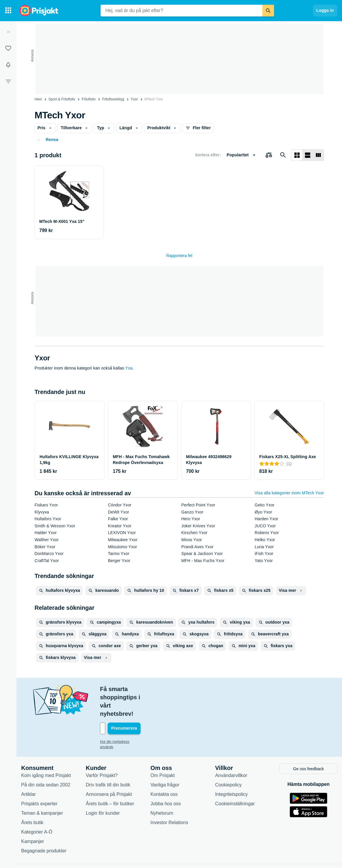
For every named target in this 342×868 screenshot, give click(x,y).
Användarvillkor (231, 750)
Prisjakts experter (39, 778)
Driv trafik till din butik (108, 759)
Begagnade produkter (44, 825)
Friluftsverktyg (113, 99)
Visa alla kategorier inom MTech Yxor (289, 493)
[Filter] (8, 81)
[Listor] (8, 48)
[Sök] (268, 11)
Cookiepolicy (228, 759)
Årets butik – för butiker (110, 778)
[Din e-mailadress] (138, 704)
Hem (38, 99)
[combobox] (181, 11)
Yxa (129, 368)
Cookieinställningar (235, 778)
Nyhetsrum (162, 788)
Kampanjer (32, 816)
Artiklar (29, 769)
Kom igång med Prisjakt (46, 750)
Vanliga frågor (165, 759)
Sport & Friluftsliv (62, 99)
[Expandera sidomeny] (8, 32)
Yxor (134, 99)
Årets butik (32, 797)
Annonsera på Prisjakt (109, 769)
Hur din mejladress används (122, 717)
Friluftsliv (89, 99)
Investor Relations (169, 797)
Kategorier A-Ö (37, 807)
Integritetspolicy (231, 769)
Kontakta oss (164, 769)
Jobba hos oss (166, 778)
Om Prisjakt (163, 750)
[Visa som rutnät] (297, 155)
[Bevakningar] (8, 65)
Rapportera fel (179, 256)
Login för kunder (103, 788)
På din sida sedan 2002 (46, 759)
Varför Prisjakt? (102, 750)
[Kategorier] (8, 11)
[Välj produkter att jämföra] (269, 155)
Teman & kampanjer (42, 788)
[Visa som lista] (308, 155)
